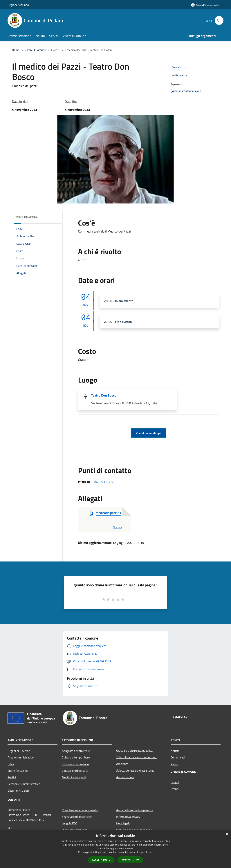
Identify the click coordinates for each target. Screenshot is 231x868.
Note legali (123, 823)
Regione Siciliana (18, 5)
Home (16, 50)
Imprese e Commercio (75, 764)
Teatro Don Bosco (104, 395)
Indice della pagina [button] (27, 217)
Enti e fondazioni (18, 771)
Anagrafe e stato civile (76, 751)
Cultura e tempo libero (76, 757)
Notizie (175, 751)
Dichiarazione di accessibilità (134, 830)
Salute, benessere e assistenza (135, 770)
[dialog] (115, 849)
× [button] (227, 834)
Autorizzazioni (125, 777)
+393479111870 (103, 482)
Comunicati (178, 757)
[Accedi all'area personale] (205, 5)
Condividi (179, 68)
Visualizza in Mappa (149, 433)
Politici (12, 777)
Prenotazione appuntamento (80, 810)
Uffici (11, 764)
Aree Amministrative (21, 757)
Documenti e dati (18, 790)
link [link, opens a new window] (151, 852)
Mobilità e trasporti (74, 777)
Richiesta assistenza (75, 830)
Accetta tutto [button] (101, 860)
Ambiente (122, 764)
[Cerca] (219, 20)
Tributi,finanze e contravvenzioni (137, 757)
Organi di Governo (19, 751)
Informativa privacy (128, 817)
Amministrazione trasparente (135, 810)
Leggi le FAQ (70, 823)
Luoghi (175, 782)
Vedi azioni (180, 75)
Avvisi (174, 764)
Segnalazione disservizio (77, 817)
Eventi (55, 50)
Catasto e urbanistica (75, 771)
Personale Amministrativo (24, 784)
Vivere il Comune (36, 50)
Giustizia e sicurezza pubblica (134, 751)
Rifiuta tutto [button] (130, 860)
